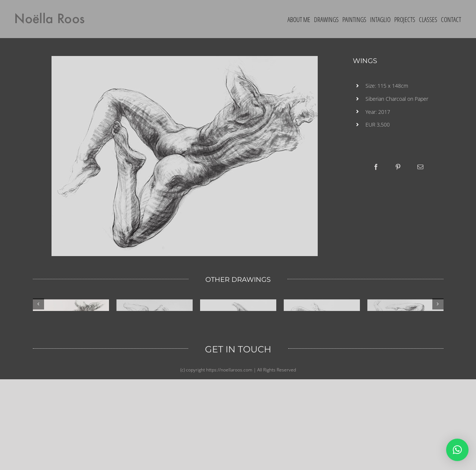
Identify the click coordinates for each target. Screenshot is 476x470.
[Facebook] (376, 167)
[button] (457, 450)
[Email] (420, 167)
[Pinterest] (398, 167)
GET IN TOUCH (238, 440)
